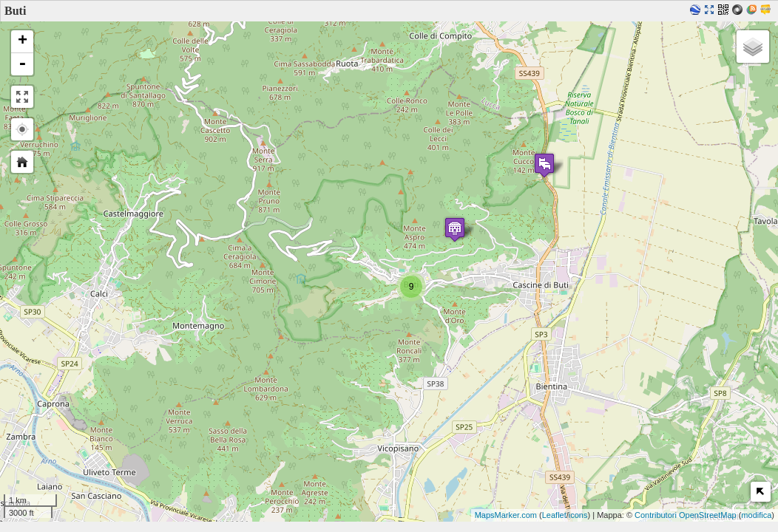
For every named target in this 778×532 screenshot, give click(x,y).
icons (578, 515)
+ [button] (23, 41)
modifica (756, 515)
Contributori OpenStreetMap (686, 515)
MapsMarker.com (506, 515)
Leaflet (554, 515)
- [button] (22, 64)
